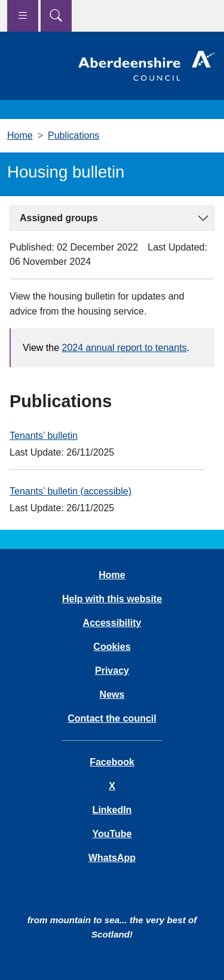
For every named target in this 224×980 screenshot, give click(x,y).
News (112, 694)
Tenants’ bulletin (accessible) (70, 491)
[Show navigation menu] (23, 16)
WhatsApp (112, 858)
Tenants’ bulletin (44, 436)
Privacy (112, 671)
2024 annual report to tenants (125, 348)
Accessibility (112, 623)
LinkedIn (112, 810)
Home (20, 135)
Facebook (112, 762)
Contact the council (112, 718)
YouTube (112, 834)
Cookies (112, 647)
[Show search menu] (56, 16)
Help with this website (112, 599)
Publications (73, 135)
